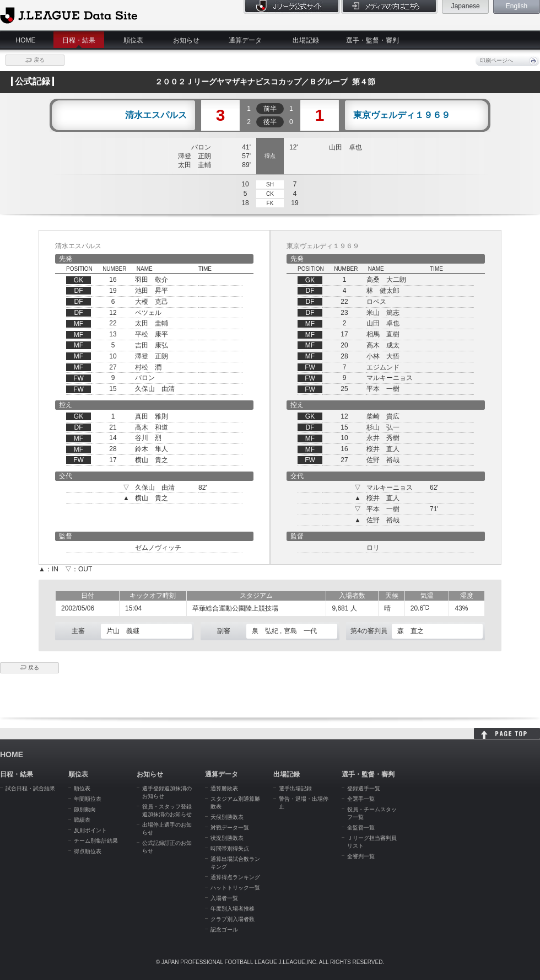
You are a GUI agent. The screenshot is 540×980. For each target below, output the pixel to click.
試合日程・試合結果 (30, 788)
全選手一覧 (361, 799)
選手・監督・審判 (372, 40)
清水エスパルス (156, 115)
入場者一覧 (224, 898)
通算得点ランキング (235, 877)
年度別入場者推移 (233, 909)
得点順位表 (88, 851)
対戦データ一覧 (230, 828)
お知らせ (186, 40)
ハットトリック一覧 (235, 888)
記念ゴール (224, 930)
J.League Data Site (69, 15)
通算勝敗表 (224, 788)
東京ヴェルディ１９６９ (402, 115)
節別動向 (85, 809)
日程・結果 (79, 40)
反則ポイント (90, 830)
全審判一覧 (361, 856)
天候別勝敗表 (227, 817)
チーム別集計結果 (96, 841)
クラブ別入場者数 (233, 919)
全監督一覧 (361, 828)
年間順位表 (88, 799)
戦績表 (82, 820)
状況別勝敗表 (227, 838)
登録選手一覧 (364, 788)
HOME (26, 40)
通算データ (245, 40)
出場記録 (306, 40)
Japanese (466, 6)
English (517, 6)
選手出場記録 (295, 788)
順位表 (133, 40)
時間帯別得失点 (230, 848)
